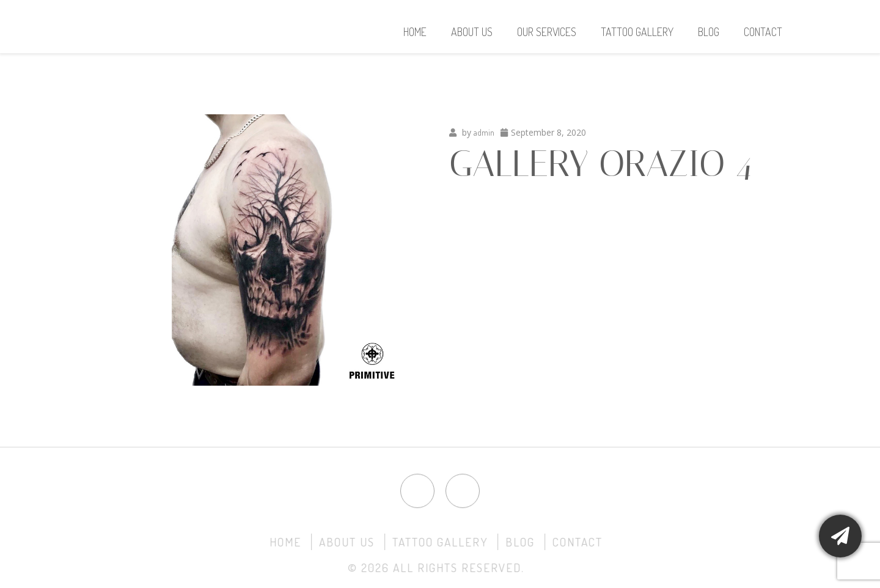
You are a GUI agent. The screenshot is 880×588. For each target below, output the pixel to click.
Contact (763, 32)
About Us (472, 32)
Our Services (547, 32)
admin (484, 132)
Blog (709, 32)
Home (415, 32)
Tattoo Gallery (637, 32)
